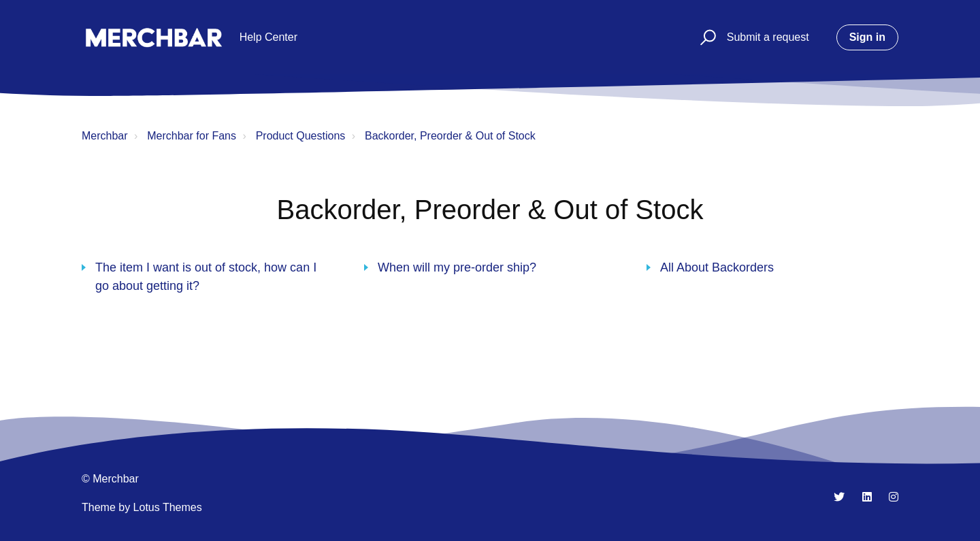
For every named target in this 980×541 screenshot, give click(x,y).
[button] (706, 38)
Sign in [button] (867, 37)
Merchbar (105, 136)
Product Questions (301, 136)
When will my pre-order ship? (457, 267)
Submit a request (768, 37)
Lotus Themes (168, 507)
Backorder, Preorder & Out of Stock (450, 136)
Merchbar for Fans (192, 136)
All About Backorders (717, 267)
